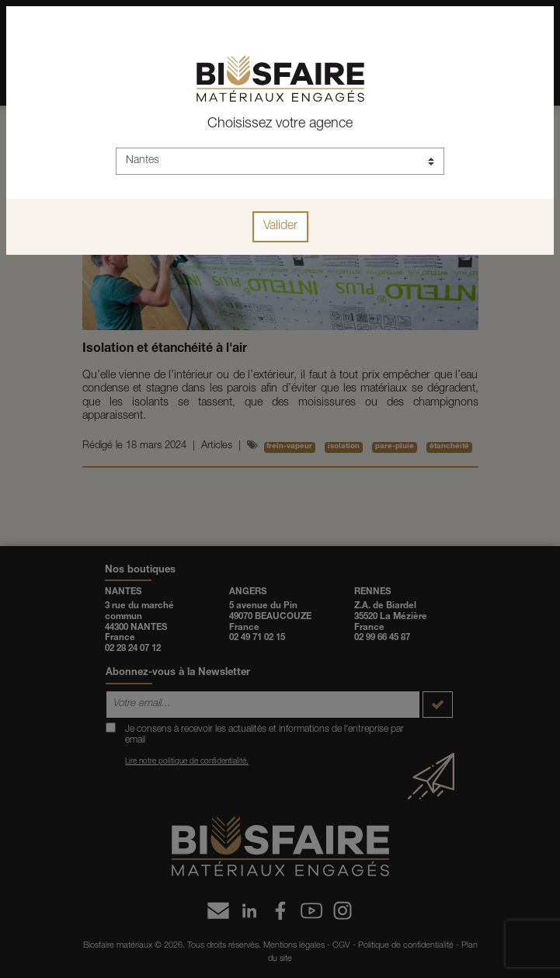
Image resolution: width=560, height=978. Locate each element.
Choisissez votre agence (280, 124)
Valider (280, 227)
